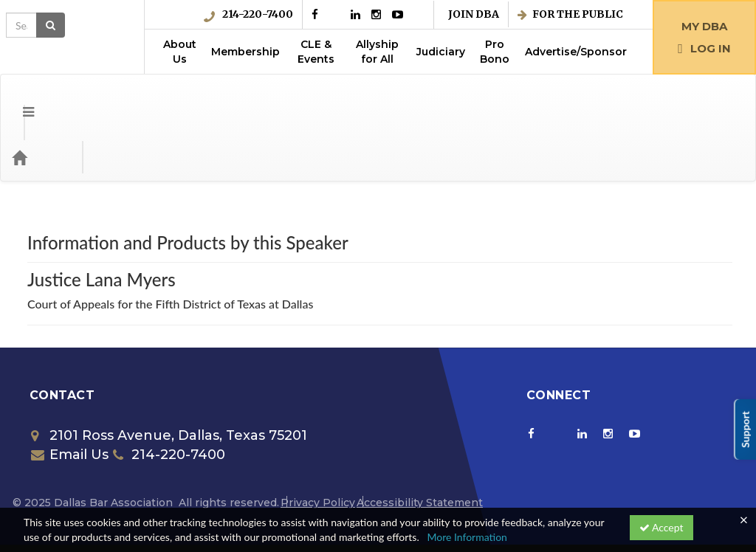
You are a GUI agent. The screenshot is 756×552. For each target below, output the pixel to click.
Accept (661, 527)
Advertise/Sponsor (576, 52)
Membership (245, 52)
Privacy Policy (318, 444)
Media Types (181, 98)
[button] (17, 98)
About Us (180, 52)
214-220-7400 (248, 14)
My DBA (704, 26)
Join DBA (474, 14)
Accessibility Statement (420, 444)
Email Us (70, 396)
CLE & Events (316, 52)
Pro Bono (495, 52)
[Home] (41, 98)
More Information (467, 537)
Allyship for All (377, 52)
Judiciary (441, 52)
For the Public (570, 14)
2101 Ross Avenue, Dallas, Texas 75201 (169, 376)
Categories (103, 98)
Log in (704, 48)
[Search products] (578, 98)
